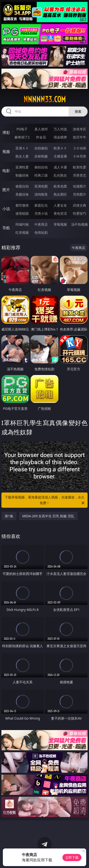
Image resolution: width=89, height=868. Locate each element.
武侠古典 (80, 205)
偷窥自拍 (22, 186)
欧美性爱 (80, 167)
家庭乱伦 (41, 205)
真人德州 (41, 129)
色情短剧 (41, 232)
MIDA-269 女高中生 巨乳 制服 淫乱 (48, 516)
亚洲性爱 (22, 167)
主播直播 (60, 156)
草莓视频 (60, 224)
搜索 (78, 111)
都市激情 (22, 205)
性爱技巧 (80, 213)
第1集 (9, 516)
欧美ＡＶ (60, 148)
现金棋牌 (60, 137)
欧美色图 (60, 186)
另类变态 (80, 175)
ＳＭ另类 (80, 156)
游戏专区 (80, 129)
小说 (6, 209)
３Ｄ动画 (80, 148)
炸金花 (41, 137)
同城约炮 (22, 224)
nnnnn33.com (45, 99)
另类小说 (41, 213)
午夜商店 (41, 224)
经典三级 (41, 175)
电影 (6, 171)
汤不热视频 (80, 224)
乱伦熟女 (60, 175)
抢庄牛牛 (80, 137)
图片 (6, 190)
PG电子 (22, 129)
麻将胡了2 (22, 137)
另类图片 (80, 194)
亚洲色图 (41, 186)
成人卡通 (60, 167)
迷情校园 (22, 213)
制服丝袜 (22, 175)
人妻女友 (60, 205)
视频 (6, 152)
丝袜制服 (41, 156)
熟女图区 (60, 194)
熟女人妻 (22, 156)
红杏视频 (22, 232)
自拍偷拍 (41, 148)
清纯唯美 (41, 194)
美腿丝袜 (22, 194)
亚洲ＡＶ (22, 148)
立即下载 (72, 857)
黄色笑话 (60, 213)
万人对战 (60, 129)
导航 (6, 228)
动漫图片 (80, 186)
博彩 (6, 132)
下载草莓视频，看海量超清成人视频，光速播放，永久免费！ (45, 500)
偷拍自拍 (41, 167)
